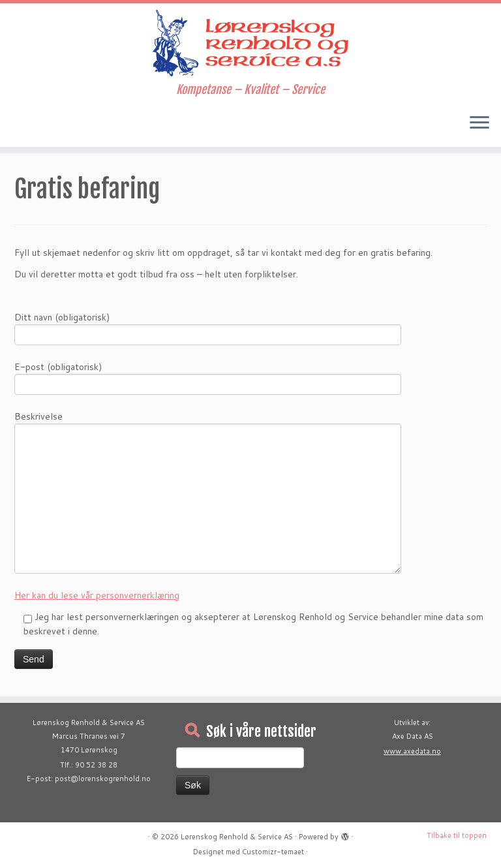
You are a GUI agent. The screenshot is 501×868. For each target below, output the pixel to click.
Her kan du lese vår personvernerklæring (97, 595)
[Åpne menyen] (479, 123)
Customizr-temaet (273, 852)
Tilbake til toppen (457, 835)
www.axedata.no (412, 751)
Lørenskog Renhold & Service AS (237, 837)
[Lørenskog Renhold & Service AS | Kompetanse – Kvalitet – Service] (250, 43)
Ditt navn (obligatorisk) (208, 327)
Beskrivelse (208, 459)
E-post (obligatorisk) (208, 377)
